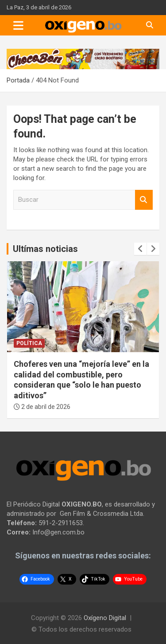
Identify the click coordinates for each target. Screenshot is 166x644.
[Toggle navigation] (18, 25)
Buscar (144, 200)
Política (29, 343)
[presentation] (140, 249)
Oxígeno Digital (105, 618)
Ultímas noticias (45, 249)
